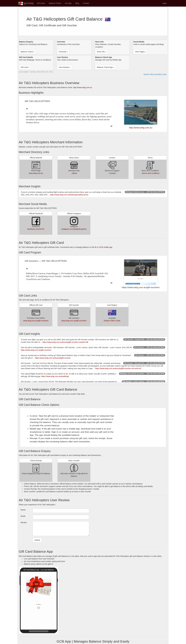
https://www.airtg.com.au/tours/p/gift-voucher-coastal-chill (65, 342)
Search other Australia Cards (155, 74)
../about (74, 173)
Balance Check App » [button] (106, 67)
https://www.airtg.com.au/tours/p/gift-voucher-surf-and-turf (118, 368)
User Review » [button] (65, 67)
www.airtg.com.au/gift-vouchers (36, 321)
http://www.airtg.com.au (83, 87)
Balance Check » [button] (28, 52)
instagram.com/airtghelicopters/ (74, 229)
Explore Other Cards (112, 321)
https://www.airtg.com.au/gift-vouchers (36, 350)
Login (164, 3)
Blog (77, 3)
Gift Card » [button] (25, 67)
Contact (86, 3)
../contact (112, 173)
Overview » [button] (63, 52)
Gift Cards (41, 3)
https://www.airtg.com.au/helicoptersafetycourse (69, 195)
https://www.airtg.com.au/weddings (55, 376)
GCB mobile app (106, 247)
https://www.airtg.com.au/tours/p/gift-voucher (53, 358)
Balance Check (55, 3)
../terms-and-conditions (150, 173)
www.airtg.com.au (36, 173)
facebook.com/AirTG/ (36, 229)
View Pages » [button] (140, 52)
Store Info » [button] (102, 52)
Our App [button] (68, 3)
